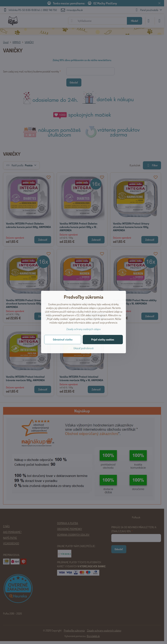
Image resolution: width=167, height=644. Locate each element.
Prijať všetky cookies (103, 339)
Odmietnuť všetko (63, 339)
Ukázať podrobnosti (84, 348)
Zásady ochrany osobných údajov (83, 329)
